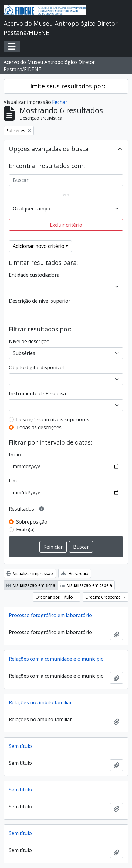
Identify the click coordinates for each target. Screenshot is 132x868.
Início (15, 455)
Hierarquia (75, 573)
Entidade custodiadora (34, 275)
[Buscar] (66, 180)
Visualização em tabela (86, 585)
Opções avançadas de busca (49, 149)
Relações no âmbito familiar (40, 702)
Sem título (20, 746)
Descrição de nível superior (40, 301)
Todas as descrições (39, 427)
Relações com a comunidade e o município (56, 659)
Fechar (60, 102)
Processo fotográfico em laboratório (50, 615)
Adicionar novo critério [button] (39, 246)
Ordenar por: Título (55, 597)
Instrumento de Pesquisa (37, 393)
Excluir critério (66, 225)
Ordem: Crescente (104, 597)
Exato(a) (25, 530)
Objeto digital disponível (36, 367)
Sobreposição (32, 522)
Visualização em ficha (31, 585)
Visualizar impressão (30, 573)
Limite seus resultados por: (66, 86)
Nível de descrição (29, 341)
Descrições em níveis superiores (53, 419)
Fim (13, 481)
